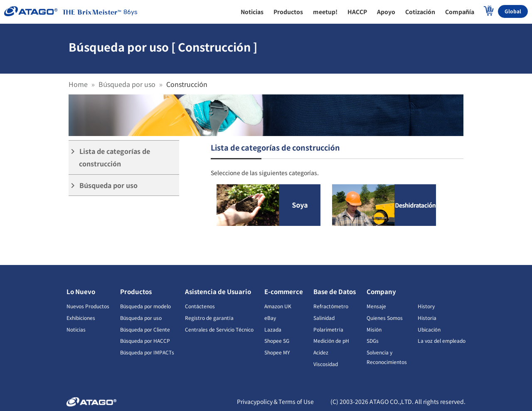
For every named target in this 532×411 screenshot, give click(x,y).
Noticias (76, 329)
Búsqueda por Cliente (145, 329)
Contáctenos (200, 306)
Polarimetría (328, 329)
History (426, 306)
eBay (270, 318)
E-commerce (284, 291)
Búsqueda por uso (127, 84)
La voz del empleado (442, 340)
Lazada (273, 329)
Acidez (321, 352)
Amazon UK (278, 306)
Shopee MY (277, 352)
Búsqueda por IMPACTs (147, 352)
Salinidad (324, 318)
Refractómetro (331, 306)
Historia (427, 318)
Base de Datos (335, 291)
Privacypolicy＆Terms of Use (275, 401)
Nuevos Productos (88, 306)
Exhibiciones (81, 318)
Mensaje (376, 306)
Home (78, 84)
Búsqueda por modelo (146, 306)
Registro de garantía (209, 318)
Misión (374, 329)
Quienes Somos (385, 318)
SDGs (373, 340)
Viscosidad (326, 364)
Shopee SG (277, 340)
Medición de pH (331, 340)
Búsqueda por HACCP (145, 340)
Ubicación (429, 329)
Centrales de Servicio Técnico (219, 329)
